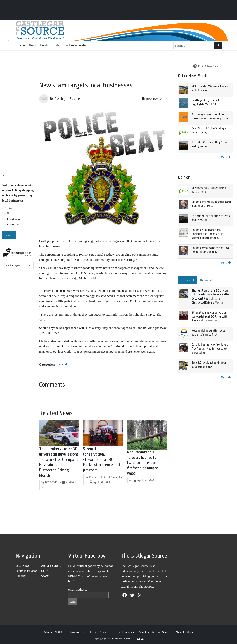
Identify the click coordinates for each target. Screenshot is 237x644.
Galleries (21, 576)
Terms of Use (77, 632)
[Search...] (194, 46)
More (226, 157)
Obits (56, 45)
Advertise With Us (54, 632)
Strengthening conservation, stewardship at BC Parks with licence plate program (103, 459)
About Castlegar (184, 632)
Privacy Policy (98, 632)
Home (21, 45)
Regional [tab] (206, 280)
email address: (78, 589)
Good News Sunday (75, 45)
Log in (140, 638)
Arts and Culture (51, 566)
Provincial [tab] (187, 280)
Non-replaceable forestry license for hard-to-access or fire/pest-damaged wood (143, 463)
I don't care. (14, 224)
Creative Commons (123, 632)
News (32, 45)
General (62, 364)
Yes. (9, 208)
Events (44, 45)
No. (9, 213)
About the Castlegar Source (155, 632)
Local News (23, 566)
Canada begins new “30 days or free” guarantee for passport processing (210, 349)
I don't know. (14, 219)
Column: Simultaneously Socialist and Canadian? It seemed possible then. (207, 234)
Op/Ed (45, 571)
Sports (45, 576)
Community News (26, 571)
